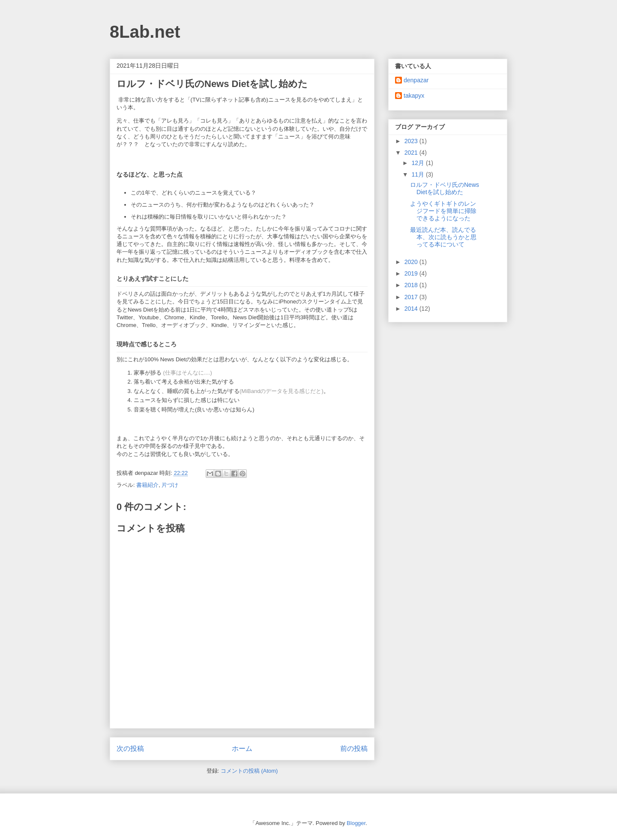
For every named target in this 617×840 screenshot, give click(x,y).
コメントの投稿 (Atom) (249, 771)
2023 (412, 141)
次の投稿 (130, 748)
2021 (412, 153)
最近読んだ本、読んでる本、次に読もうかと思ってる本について (443, 237)
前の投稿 (354, 748)
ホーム (242, 748)
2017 (412, 297)
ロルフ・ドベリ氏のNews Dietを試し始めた (445, 188)
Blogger (356, 823)
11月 (418, 174)
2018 (412, 285)
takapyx (414, 96)
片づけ (170, 485)
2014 (412, 309)
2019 (412, 273)
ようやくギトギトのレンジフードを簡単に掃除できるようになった (443, 211)
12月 (418, 163)
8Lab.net (145, 32)
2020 (412, 262)
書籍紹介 (147, 485)
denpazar (416, 80)
